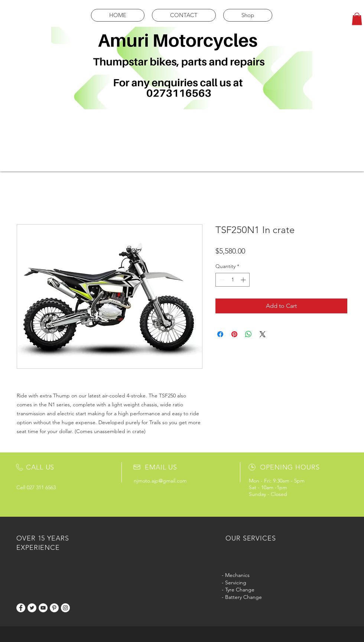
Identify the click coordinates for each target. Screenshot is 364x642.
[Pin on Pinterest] (234, 334)
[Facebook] (21, 608)
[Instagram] (65, 608)
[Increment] (244, 280)
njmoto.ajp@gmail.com (160, 481)
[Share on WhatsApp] (248, 334)
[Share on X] (263, 334)
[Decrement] (221, 280)
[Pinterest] (54, 608)
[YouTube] (43, 608)
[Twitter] (32, 608)
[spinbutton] (233, 280)
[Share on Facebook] (220, 334)
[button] (357, 19)
